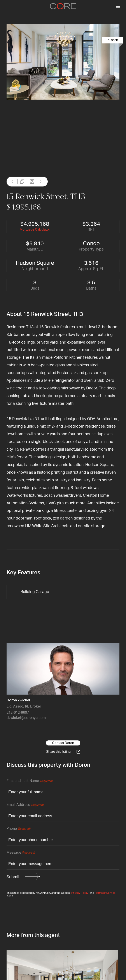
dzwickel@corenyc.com (26, 718)
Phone (18, 829)
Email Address (25, 805)
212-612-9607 (18, 713)
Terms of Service (106, 893)
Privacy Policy (80, 893)
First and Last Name (30, 781)
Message (21, 853)
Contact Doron (63, 743)
